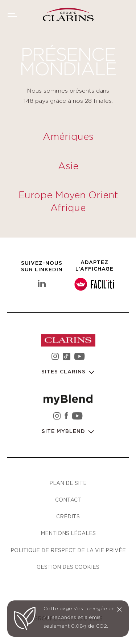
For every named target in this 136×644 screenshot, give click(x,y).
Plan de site (68, 483)
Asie (68, 166)
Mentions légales (68, 533)
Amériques (68, 137)
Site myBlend (64, 432)
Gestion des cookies (68, 567)
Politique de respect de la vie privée (68, 550)
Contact (68, 500)
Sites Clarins (64, 372)
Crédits (68, 516)
